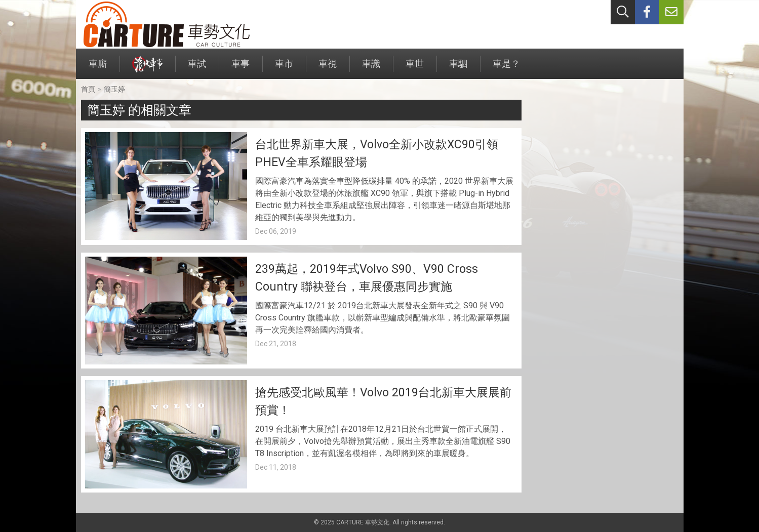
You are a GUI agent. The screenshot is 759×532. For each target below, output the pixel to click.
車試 (197, 69)
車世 (415, 69)
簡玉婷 (114, 89)
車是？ (506, 69)
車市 (284, 69)
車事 (241, 69)
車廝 (98, 69)
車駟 (458, 69)
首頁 (88, 89)
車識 (371, 69)
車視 (328, 69)
